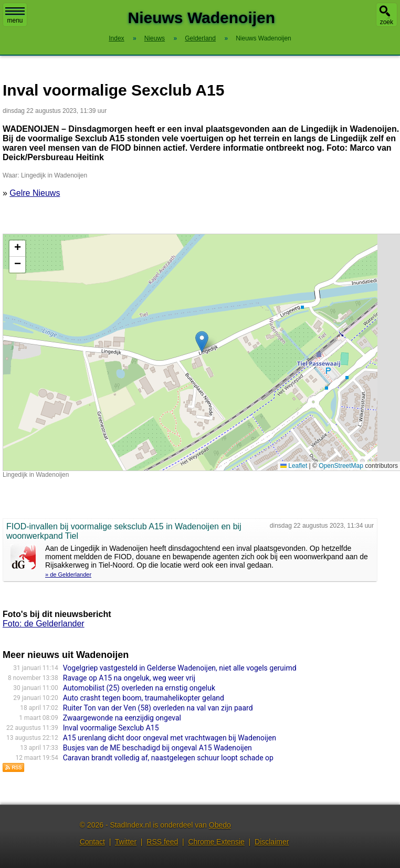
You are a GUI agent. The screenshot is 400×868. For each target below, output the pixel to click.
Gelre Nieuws (35, 193)
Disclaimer (272, 842)
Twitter (126, 842)
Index (116, 38)
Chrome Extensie (216, 842)
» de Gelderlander (68, 574)
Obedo (220, 825)
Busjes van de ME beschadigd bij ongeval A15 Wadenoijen (157, 748)
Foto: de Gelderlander (44, 624)
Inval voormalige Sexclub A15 (111, 728)
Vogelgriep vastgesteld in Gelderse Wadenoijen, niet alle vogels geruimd (180, 668)
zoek (387, 22)
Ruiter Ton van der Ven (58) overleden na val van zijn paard (158, 708)
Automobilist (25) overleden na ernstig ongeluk (139, 688)
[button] (202, 342)
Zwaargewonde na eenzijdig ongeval (122, 718)
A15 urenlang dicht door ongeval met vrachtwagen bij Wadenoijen (170, 738)
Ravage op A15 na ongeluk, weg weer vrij (129, 678)
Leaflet (294, 466)
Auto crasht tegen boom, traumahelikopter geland (144, 698)
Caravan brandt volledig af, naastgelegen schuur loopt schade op (168, 758)
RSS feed (162, 842)
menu (15, 16)
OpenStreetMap (341, 466)
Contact (92, 842)
